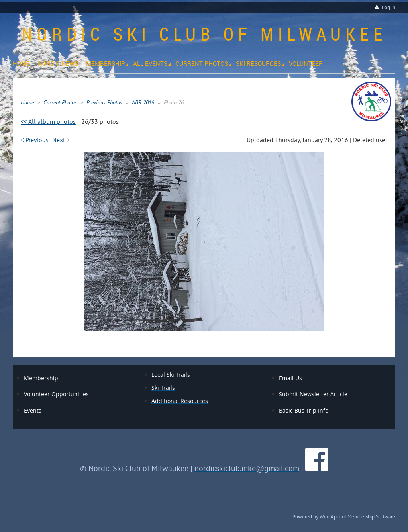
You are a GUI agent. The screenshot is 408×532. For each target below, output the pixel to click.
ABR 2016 (143, 102)
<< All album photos (48, 121)
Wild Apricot (333, 516)
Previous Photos (104, 102)
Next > (61, 140)
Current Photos (60, 102)
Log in (389, 7)
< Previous (35, 140)
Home (27, 102)
